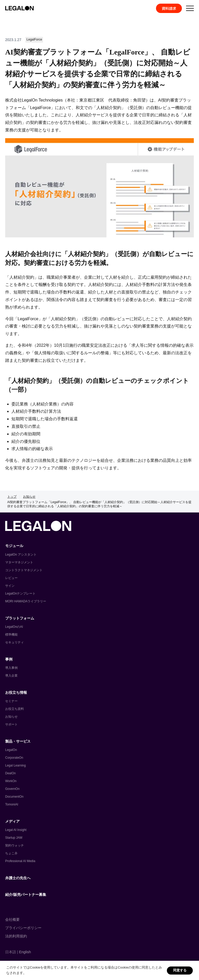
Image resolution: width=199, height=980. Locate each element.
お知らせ (29, 497)
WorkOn (11, 781)
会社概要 (12, 919)
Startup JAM (14, 838)
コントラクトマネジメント (24, 570)
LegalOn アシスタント (21, 555)
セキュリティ (15, 642)
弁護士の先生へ (18, 878)
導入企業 (11, 676)
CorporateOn (14, 758)
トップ (12, 497)
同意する (180, 970)
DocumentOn (14, 797)
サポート (11, 724)
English (25, 952)
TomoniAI (12, 804)
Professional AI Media (20, 861)
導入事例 (11, 668)
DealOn (10, 773)
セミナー (11, 701)
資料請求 (169, 8)
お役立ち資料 (15, 709)
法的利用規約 (16, 936)
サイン (10, 586)
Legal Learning (15, 765)
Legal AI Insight (16, 830)
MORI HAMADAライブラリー (26, 601)
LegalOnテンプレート (20, 594)
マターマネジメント (19, 562)
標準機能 (11, 635)
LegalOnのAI (14, 627)
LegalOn (11, 750)
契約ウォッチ (15, 845)
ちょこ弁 (11, 853)
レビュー (11, 578)
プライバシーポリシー (23, 928)
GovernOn (12, 789)
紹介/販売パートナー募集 (26, 895)
